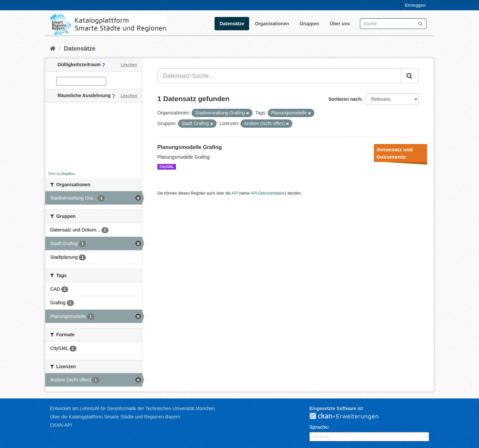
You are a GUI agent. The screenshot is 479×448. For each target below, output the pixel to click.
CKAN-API (61, 425)
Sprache (319, 427)
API (235, 193)
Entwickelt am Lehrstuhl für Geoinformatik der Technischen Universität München (132, 408)
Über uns (340, 24)
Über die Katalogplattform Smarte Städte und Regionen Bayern (115, 417)
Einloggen (415, 5)
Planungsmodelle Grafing (190, 147)
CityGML (166, 167)
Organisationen (272, 24)
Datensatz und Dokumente (395, 153)
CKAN (349, 416)
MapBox (68, 174)
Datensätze (232, 24)
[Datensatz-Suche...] (279, 76)
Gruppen (309, 24)
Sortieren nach (345, 99)
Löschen (129, 65)
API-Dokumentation (268, 193)
